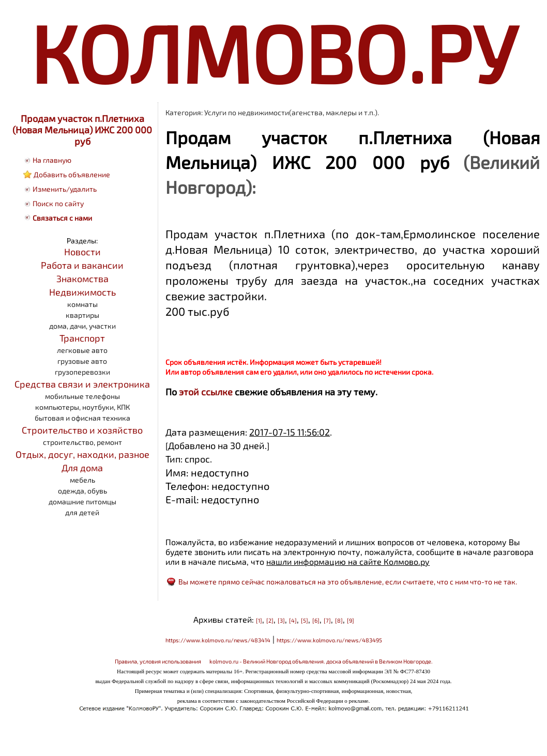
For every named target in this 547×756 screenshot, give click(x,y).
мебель (82, 480)
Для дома (82, 468)
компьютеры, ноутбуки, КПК (82, 407)
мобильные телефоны (82, 396)
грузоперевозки (82, 372)
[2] (270, 620)
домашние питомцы (82, 502)
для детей (82, 512)
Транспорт (82, 338)
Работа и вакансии (82, 265)
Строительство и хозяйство (82, 430)
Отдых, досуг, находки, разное (82, 454)
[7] (327, 620)
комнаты (82, 304)
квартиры (82, 315)
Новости (82, 252)
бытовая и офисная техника (82, 418)
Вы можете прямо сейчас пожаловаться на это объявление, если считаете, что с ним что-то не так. (348, 582)
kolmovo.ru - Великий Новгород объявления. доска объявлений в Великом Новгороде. (321, 661)
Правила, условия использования (158, 661)
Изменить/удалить (65, 189)
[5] (305, 620)
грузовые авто (82, 361)
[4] (293, 620)
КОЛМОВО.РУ (273, 52)
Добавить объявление (72, 174)
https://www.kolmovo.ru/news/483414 (218, 640)
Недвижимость (82, 292)
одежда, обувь (82, 491)
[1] (259, 620)
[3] (281, 620)
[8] (339, 620)
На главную (52, 160)
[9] (351, 620)
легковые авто (82, 350)
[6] (316, 620)
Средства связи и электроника (82, 384)
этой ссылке (206, 392)
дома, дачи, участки (82, 326)
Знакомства (82, 279)
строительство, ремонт (82, 442)
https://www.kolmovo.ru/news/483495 (329, 640)
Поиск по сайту (58, 203)
